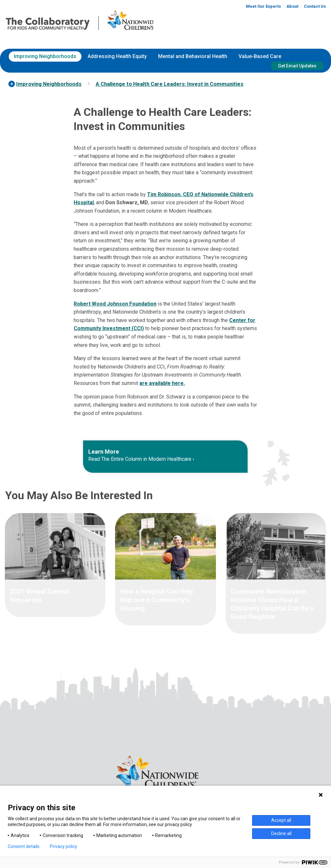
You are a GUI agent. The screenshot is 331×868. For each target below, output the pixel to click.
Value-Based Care (260, 56)
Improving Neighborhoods (45, 56)
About (292, 6)
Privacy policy (64, 846)
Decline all (281, 833)
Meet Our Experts (263, 6)
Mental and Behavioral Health (193, 56)
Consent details (24, 846)
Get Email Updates (297, 66)
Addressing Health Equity (117, 56)
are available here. (162, 383)
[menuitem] (45, 56)
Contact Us (315, 6)
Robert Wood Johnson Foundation (115, 304)
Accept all (281, 820)
